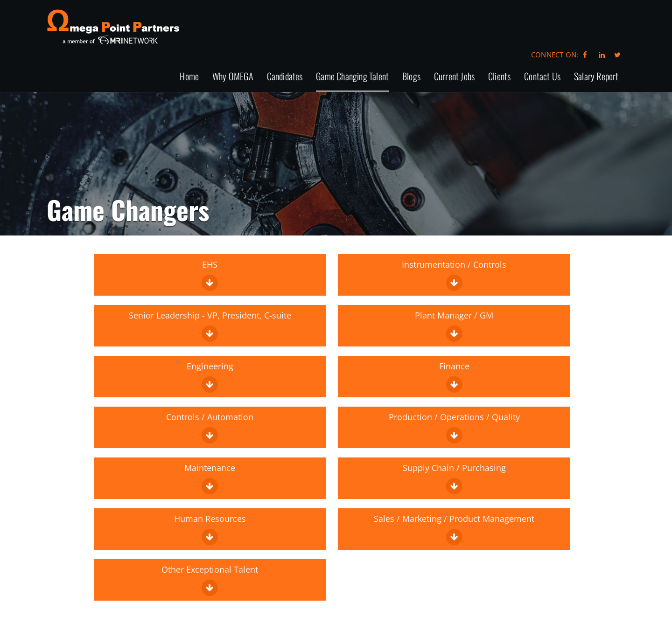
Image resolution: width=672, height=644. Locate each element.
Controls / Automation (210, 427)
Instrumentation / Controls (454, 275)
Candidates (285, 77)
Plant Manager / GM (454, 326)
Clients (499, 77)
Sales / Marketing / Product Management (454, 529)
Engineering (210, 377)
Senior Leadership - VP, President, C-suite (210, 326)
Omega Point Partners (113, 27)
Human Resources (210, 529)
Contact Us (542, 77)
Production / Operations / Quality (454, 427)
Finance (454, 377)
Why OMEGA (233, 77)
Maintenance (210, 478)
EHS (210, 275)
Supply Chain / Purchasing (454, 478)
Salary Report (596, 77)
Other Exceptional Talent (210, 580)
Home (189, 77)
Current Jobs (454, 77)
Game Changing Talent (352, 77)
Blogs (411, 77)
